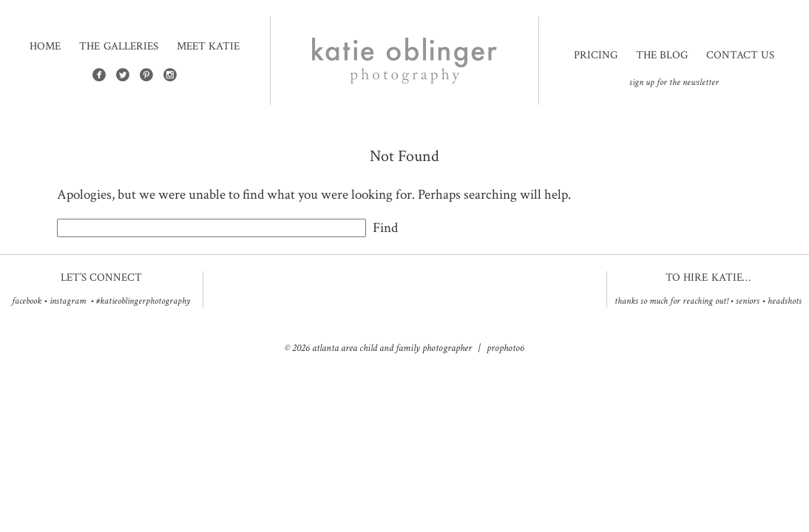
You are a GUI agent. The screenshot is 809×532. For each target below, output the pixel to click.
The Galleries (118, 47)
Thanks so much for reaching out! (671, 301)
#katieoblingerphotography (143, 301)
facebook (27, 301)
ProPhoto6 (505, 348)
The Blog (662, 55)
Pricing (596, 55)
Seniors (748, 301)
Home (45, 47)
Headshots (785, 301)
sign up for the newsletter (674, 82)
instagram (68, 301)
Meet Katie (208, 47)
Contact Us (740, 55)
